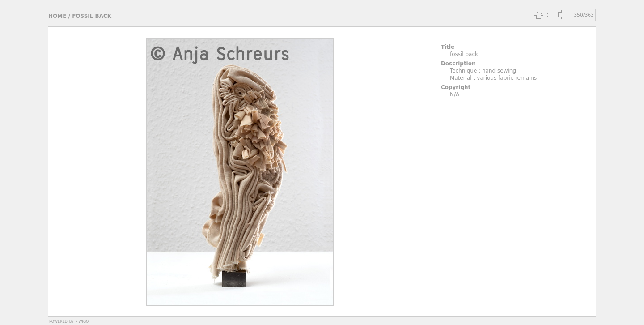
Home (57, 16)
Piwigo (82, 321)
